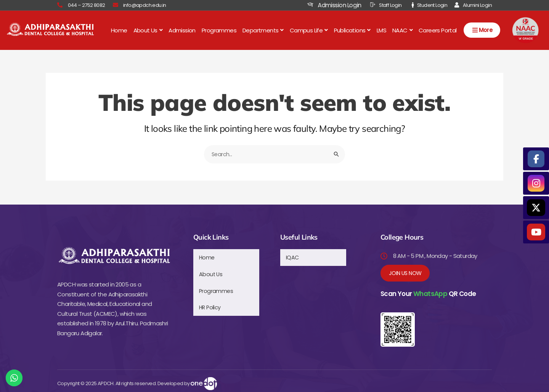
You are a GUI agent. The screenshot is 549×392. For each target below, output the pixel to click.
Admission (182, 30)
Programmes (219, 30)
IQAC (293, 256)
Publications (352, 30)
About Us (148, 30)
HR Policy (210, 301)
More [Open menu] (482, 31)
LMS (381, 30)
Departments (263, 30)
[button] (148, 30)
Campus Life (309, 30)
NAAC (402, 30)
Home (119, 30)
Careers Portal (438, 30)
